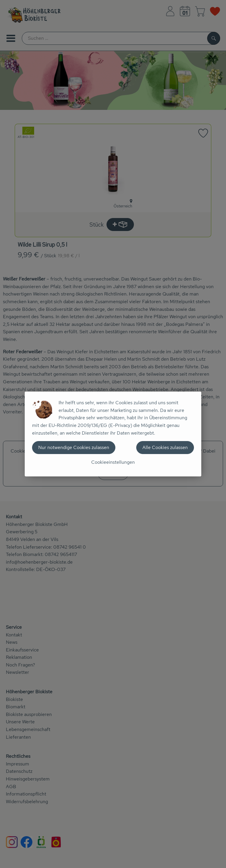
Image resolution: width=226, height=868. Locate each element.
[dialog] (113, 434)
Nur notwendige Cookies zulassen (74, 447)
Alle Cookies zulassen (165, 447)
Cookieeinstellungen (113, 462)
